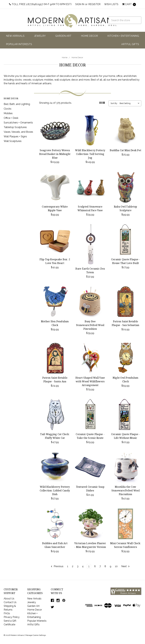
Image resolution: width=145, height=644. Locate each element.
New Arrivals (15, 36)
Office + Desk (11, 118)
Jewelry (40, 36)
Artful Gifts (130, 44)
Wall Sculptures (13, 141)
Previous (57, 566)
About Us (9, 599)
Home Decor (89, 36)
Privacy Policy (12, 617)
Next (126, 566)
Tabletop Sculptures (15, 127)
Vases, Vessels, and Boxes (18, 132)
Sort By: (114, 103)
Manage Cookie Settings (36, 635)
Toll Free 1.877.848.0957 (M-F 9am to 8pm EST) (40, 4)
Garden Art (63, 36)
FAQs (7, 613)
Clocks (8, 109)
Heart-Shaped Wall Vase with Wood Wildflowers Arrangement (90, 381)
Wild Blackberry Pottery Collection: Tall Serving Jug (90, 154)
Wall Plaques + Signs (15, 136)
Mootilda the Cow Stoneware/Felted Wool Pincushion (126, 490)
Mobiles (8, 113)
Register (94, 4)
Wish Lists (111, 4)
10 (116, 566)
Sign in (80, 4)
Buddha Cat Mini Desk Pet (125, 150)
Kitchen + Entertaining (123, 36)
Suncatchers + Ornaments (18, 123)
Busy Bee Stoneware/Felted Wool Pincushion (90, 325)
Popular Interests (19, 44)
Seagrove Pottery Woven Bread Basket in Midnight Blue (55, 154)
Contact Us (10, 602)
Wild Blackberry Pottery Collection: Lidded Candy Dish (55, 490)
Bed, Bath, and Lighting (17, 104)
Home (65, 57)
